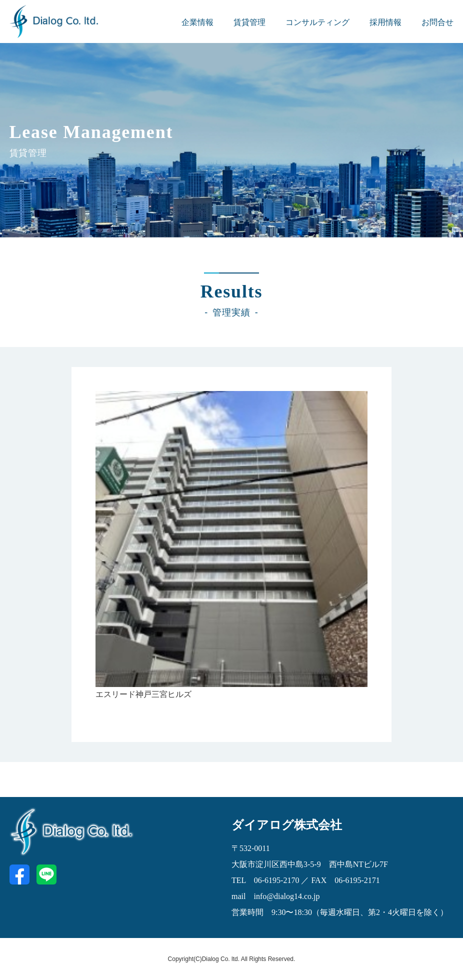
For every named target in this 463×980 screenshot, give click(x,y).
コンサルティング (317, 22)
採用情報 (385, 22)
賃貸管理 (249, 22)
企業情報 (197, 22)
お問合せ (437, 22)
